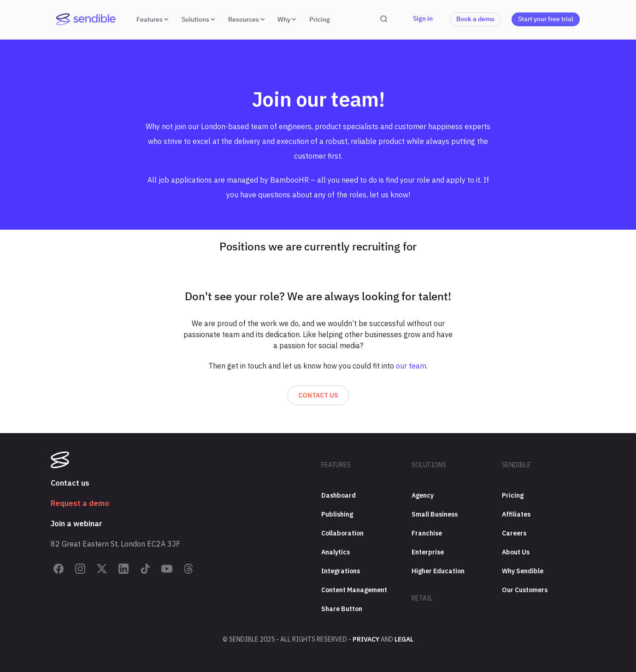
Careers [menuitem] (514, 533)
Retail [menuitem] (422, 598)
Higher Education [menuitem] (438, 571)
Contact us (318, 395)
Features (153, 19)
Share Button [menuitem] (342, 609)
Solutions (199, 19)
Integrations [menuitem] (341, 571)
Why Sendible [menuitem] (523, 571)
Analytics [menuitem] (336, 552)
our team (411, 366)
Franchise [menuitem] (427, 533)
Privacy (366, 639)
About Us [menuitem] (516, 552)
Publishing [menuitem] (337, 514)
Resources (247, 19)
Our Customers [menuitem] (525, 590)
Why (288, 19)
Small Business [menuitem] (435, 514)
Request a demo (80, 503)
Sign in (423, 18)
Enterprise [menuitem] (428, 552)
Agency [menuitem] (423, 495)
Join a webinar (77, 523)
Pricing (320, 19)
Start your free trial (546, 19)
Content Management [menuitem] (354, 590)
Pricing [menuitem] (513, 495)
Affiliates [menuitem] (516, 514)
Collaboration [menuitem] (342, 533)
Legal (404, 639)
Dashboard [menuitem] (339, 495)
